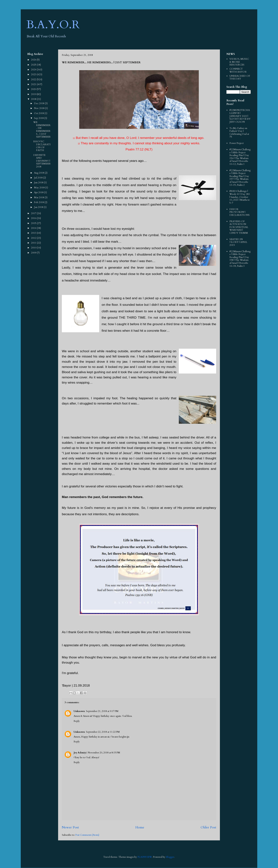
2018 (34, 99)
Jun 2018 (39, 183)
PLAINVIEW (145, 857)
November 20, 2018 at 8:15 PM (104, 753)
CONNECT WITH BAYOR (238, 70)
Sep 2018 (39, 118)
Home (140, 827)
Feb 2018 (39, 202)
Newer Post (70, 827)
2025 (34, 65)
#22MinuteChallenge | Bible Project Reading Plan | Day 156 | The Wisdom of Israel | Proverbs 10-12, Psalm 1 (240, 157)
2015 (34, 223)
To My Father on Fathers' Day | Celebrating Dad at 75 (239, 133)
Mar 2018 (39, 197)
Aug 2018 (39, 173)
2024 (34, 70)
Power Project (237, 143)
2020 (34, 89)
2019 (34, 94)
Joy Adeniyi (80, 753)
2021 (34, 84)
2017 (34, 213)
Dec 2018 (39, 103)
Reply (77, 721)
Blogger (170, 857)
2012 (34, 238)
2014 (34, 228)
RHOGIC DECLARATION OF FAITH (42, 146)
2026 (34, 60)
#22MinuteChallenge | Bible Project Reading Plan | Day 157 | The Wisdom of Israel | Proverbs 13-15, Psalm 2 (240, 178)
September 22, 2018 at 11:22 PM (103, 732)
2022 (34, 80)
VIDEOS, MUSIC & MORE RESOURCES (239, 62)
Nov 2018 (40, 108)
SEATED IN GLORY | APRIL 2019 (238, 242)
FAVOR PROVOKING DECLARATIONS (240, 212)
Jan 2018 (39, 207)
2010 (34, 248)
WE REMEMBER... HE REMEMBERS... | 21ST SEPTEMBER (42, 130)
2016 (34, 218)
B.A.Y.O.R (53, 25)
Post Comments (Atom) (87, 835)
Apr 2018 (39, 192)
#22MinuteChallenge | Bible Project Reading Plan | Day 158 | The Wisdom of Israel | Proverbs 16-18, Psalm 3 (240, 259)
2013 (34, 233)
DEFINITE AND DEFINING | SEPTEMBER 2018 (42, 161)
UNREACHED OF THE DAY (240, 77)
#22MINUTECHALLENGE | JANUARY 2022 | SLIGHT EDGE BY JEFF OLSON (240, 116)
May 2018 (40, 188)
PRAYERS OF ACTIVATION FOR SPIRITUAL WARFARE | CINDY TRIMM (239, 227)
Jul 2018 (39, 178)
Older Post (208, 827)
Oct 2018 (39, 113)
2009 (34, 253)
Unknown (79, 711)
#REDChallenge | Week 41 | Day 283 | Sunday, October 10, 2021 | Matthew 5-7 (240, 197)
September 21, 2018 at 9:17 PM (102, 711)
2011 (34, 243)
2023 (34, 74)
